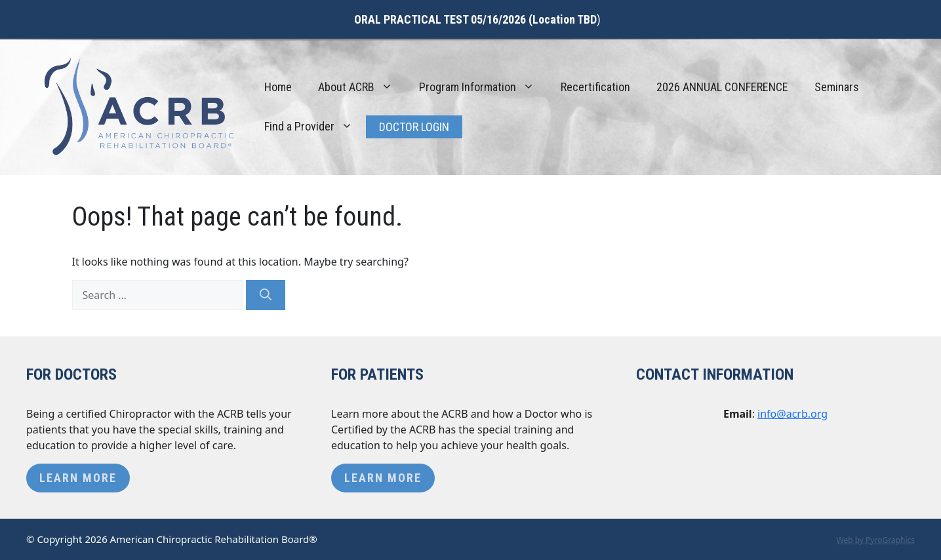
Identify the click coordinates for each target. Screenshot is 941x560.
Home (278, 87)
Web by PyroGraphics (875, 540)
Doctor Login (414, 127)
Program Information (483, 87)
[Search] (266, 295)
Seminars (837, 87)
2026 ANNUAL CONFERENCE (722, 87)
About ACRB (362, 87)
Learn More (78, 478)
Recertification (595, 87)
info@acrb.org (792, 414)
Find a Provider (315, 127)
